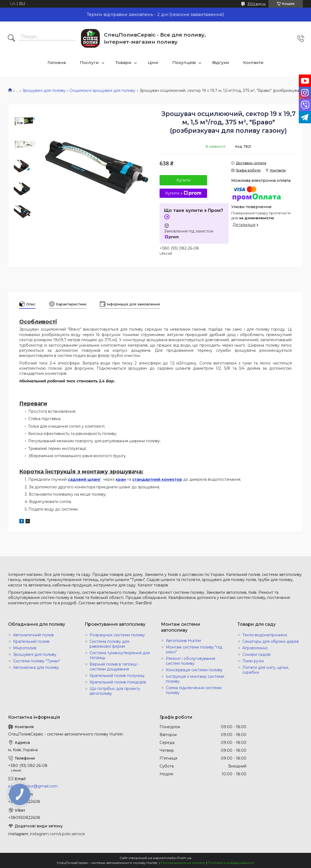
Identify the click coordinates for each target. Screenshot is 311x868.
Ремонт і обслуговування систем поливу (191, 661)
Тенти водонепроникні (265, 635)
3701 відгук (257, 4)
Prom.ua (184, 858)
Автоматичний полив (33, 635)
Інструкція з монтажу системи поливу (195, 679)
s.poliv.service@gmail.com (33, 786)
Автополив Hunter (184, 641)
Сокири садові (256, 654)
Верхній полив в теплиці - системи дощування (114, 667)
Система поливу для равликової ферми (109, 644)
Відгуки (221, 62)
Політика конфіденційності (231, 863)
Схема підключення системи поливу (194, 690)
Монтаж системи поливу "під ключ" (194, 650)
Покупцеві (184, 62)
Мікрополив (25, 648)
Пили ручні (253, 661)
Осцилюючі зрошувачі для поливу (102, 91)
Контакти (253, 62)
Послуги (89, 62)
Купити (183, 180)
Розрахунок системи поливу (117, 635)
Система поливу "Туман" (37, 661)
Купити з (183, 193)
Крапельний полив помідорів (118, 682)
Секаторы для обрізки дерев (271, 641)
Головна (57, 62)
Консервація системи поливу (194, 670)
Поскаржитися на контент (183, 863)
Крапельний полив (31, 641)
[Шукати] (11, 38)
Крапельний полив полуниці (117, 676)
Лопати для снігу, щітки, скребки (266, 670)
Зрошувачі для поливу (44, 91)
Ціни (153, 62)
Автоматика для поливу (36, 667)
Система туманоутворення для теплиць (120, 655)
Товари (123, 62)
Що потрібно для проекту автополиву (115, 691)
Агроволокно (255, 648)
